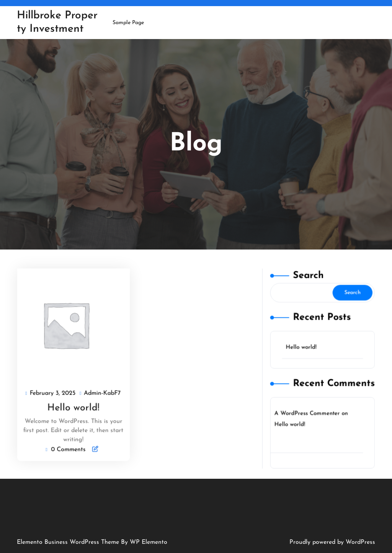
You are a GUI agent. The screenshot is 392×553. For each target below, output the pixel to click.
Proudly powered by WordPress (332, 542)
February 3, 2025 (53, 393)
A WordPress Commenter (307, 412)
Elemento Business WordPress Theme (69, 542)
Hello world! (73, 407)
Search (308, 279)
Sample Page (128, 23)
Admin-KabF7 (102, 393)
